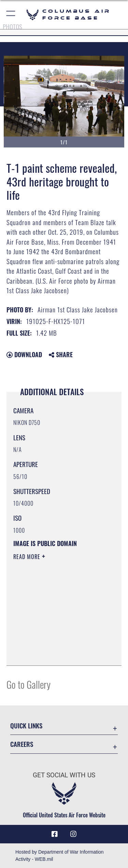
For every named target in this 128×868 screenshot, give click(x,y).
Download (24, 354)
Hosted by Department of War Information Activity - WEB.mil (60, 856)
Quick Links (26, 726)
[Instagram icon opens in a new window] (73, 834)
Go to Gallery (29, 684)
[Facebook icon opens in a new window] (55, 834)
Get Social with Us (64, 775)
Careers (22, 744)
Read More (28, 557)
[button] (11, 15)
